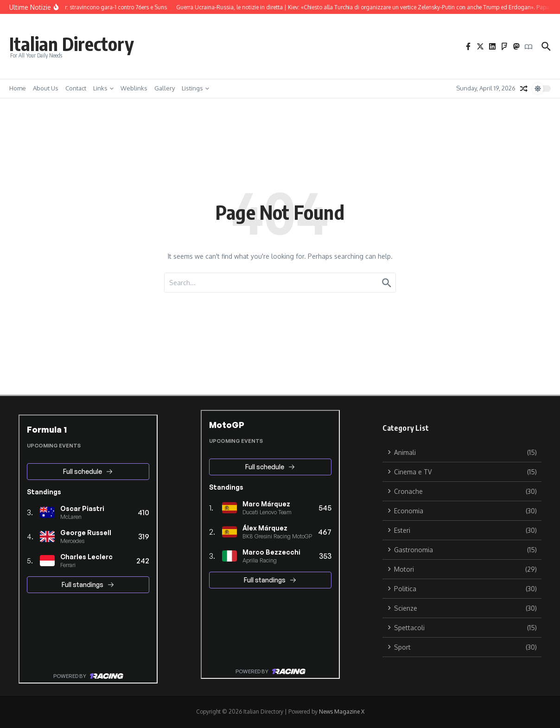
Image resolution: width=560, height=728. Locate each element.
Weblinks (134, 88)
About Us (46, 88)
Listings (195, 88)
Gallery (165, 88)
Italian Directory (72, 44)
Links (103, 88)
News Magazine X (342, 712)
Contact (76, 88)
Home (18, 88)
